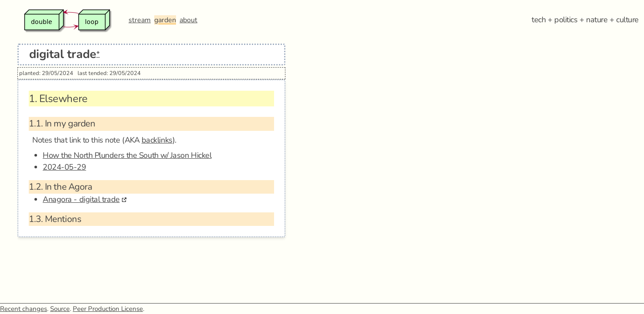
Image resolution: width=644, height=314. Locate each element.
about (188, 20)
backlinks (157, 140)
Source (60, 309)
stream (140, 20)
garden (165, 20)
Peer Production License (108, 309)
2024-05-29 (64, 167)
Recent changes (24, 309)
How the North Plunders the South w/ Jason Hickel (127, 155)
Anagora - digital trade (81, 199)
